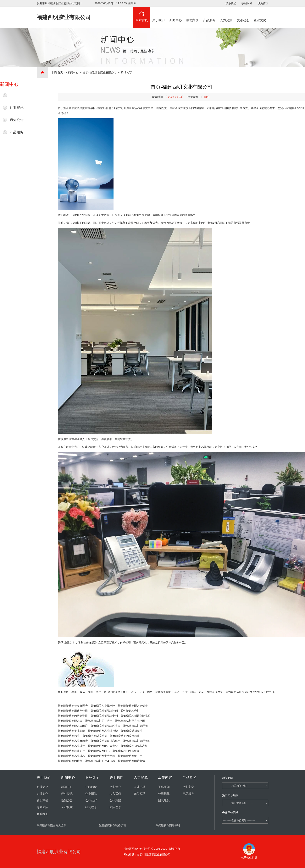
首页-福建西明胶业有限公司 (100, 72)
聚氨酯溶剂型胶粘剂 (95, 736)
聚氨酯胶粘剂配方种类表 (106, 726)
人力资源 (226, 14)
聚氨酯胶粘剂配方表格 (134, 746)
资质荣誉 (42, 800)
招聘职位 (91, 787)
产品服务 (209, 14)
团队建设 (164, 800)
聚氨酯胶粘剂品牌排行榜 (103, 731)
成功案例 (192, 14)
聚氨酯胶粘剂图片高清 (131, 761)
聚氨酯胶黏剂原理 (131, 731)
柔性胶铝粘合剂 (130, 711)
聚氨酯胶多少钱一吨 (103, 706)
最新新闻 (17, 95)
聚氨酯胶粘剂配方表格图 (130, 721)
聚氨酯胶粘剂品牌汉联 (126, 751)
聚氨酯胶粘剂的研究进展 (73, 716)
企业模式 (67, 807)
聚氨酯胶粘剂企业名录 (71, 731)
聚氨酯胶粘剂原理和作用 (106, 741)
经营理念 (91, 807)
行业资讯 (17, 108)
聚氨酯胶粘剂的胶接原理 (125, 736)
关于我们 (159, 14)
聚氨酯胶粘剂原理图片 (71, 751)
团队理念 (115, 807)
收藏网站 (247, 3)
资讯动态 (243, 14)
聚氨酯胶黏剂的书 (99, 751)
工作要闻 (164, 787)
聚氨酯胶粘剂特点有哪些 (73, 706)
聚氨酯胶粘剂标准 (69, 736)
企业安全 (188, 787)
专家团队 (42, 807)
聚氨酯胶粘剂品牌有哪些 (73, 741)
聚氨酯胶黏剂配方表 (70, 721)
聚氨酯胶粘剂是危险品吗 (136, 716)
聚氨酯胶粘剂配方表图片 (73, 726)
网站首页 (142, 14)
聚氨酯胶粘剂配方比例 (104, 711)
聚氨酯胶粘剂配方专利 (104, 716)
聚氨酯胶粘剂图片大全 (99, 721)
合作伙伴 (91, 800)
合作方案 (115, 800)
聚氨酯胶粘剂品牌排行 (71, 746)
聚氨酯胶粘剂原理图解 (137, 741)
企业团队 (91, 794)
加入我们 (115, 794)
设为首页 (263, 3)
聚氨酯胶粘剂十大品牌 (102, 756)
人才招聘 (140, 787)
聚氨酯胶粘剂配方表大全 (103, 746)
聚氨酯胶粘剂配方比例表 (133, 706)
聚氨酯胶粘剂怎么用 (130, 756)
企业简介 (42, 787)
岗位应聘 (140, 794)
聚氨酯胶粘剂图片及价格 (100, 761)
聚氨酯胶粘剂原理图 (136, 726)
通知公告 (17, 120)
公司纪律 (164, 794)
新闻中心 (175, 14)
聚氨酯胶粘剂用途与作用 (73, 711)
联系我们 (231, 3)
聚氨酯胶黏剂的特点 (70, 761)
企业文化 (260, 14)
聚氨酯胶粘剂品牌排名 (71, 756)
